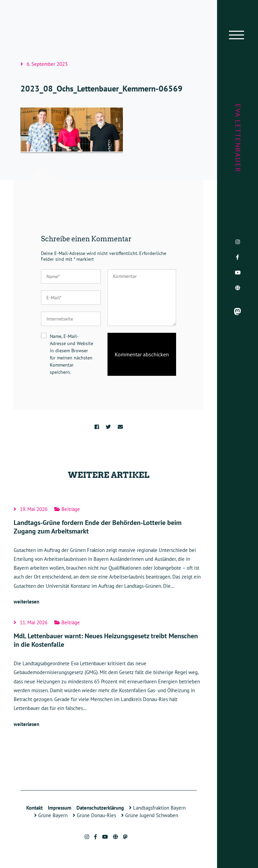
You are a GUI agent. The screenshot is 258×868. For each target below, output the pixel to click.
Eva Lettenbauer (238, 138)
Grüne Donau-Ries (94, 815)
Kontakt (34, 808)
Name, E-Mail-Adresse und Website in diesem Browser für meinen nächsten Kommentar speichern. (71, 354)
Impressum (60, 808)
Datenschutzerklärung (100, 808)
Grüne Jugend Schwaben (150, 815)
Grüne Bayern (51, 815)
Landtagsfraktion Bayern (157, 808)
